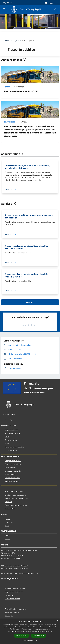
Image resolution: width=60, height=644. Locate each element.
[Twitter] (11, 420)
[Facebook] (5, 420)
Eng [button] (52, 3)
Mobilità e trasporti (12, 481)
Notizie (8, 519)
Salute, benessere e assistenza (16, 505)
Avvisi (7, 526)
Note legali (9, 616)
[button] (30, 640)
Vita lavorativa (10, 468)
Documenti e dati (11, 450)
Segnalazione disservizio (14, 592)
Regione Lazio (8, 3)
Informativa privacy (12, 612)
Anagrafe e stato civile (13, 461)
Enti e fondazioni (11, 440)
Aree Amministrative (13, 433)
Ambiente (8, 502)
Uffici (7, 437)
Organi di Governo (12, 430)
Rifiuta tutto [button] (39, 636)
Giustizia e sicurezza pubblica (16, 495)
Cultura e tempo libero (13, 464)
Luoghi (7, 535)
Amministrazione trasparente (16, 609)
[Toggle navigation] (4, 9)
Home (7, 40)
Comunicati (9, 522)
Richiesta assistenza (12, 599)
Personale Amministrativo (14, 447)
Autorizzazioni (10, 509)
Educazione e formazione (14, 491)
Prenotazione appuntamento (15, 588)
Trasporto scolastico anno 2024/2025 (21, 91)
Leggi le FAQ (9, 595)
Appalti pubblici (11, 474)
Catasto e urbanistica (13, 478)
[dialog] (30, 631)
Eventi (7, 539)
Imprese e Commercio (13, 471)
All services (30, 302)
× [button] (58, 621)
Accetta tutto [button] (22, 636)
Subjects (16, 40)
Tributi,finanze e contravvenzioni (17, 498)
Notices (7, 87)
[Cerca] (55, 9)
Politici (7, 443)
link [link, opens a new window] (51, 631)
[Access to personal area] (46, 3)
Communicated (9, 122)
